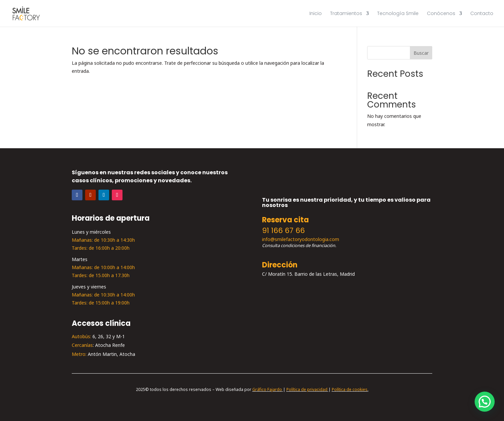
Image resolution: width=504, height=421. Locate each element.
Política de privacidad (307, 390)
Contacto (482, 14)
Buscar (421, 53)
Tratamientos (346, 14)
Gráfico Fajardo (267, 390)
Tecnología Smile (398, 14)
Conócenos (441, 14)
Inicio (316, 14)
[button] (485, 402)
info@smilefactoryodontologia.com (301, 240)
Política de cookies (350, 390)
